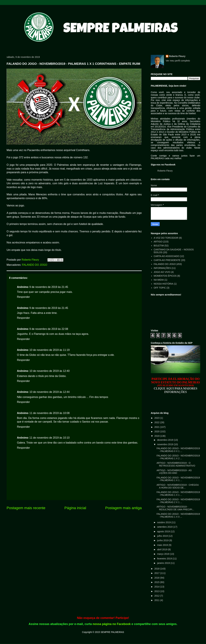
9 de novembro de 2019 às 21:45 (49, 287)
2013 (157, 591)
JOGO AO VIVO (162, 272)
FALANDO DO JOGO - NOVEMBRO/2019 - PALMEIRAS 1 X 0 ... (178, 515)
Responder (23, 297)
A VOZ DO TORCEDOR (166, 238)
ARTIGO (158, 242)
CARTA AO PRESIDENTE (167, 260)
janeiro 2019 (164, 563)
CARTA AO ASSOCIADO (167, 256)
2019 (157, 436)
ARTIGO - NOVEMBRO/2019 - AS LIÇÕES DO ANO (174, 472)
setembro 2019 (165, 527)
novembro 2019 (165, 444)
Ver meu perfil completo (178, 61)
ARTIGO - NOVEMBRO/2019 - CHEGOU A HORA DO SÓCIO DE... (178, 486)
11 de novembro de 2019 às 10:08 (49, 413)
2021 (157, 427)
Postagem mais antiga (123, 508)
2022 (157, 422)
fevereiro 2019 (165, 559)
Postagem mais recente (26, 508)
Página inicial (75, 508)
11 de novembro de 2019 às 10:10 (49, 438)
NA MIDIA (159, 280)
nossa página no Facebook (112, 624)
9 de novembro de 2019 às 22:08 (49, 329)
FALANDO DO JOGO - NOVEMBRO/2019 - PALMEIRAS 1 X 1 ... (178, 479)
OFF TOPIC (160, 288)
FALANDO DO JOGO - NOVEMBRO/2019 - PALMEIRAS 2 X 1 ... (178, 501)
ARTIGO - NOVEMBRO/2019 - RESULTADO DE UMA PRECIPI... (175, 508)
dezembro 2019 (165, 440)
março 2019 (163, 554)
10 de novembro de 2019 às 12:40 (49, 371)
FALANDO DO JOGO (35, 265)
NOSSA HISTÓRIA (163, 284)
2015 (157, 582)
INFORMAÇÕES (162, 268)
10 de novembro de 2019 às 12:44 (49, 392)
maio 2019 (163, 545)
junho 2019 (163, 540)
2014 (157, 587)
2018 (157, 569)
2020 (157, 431)
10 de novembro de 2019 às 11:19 (49, 350)
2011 (157, 600)
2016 (157, 578)
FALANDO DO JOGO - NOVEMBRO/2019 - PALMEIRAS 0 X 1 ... (178, 450)
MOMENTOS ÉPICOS (165, 276)
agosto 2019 (164, 531)
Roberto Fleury (177, 56)
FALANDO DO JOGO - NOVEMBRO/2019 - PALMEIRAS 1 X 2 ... (178, 457)
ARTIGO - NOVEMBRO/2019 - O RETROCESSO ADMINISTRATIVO (176, 464)
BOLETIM (159, 246)
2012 (157, 596)
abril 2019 (162, 549)
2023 (157, 418)
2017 (157, 573)
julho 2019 (163, 536)
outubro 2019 (164, 522)
